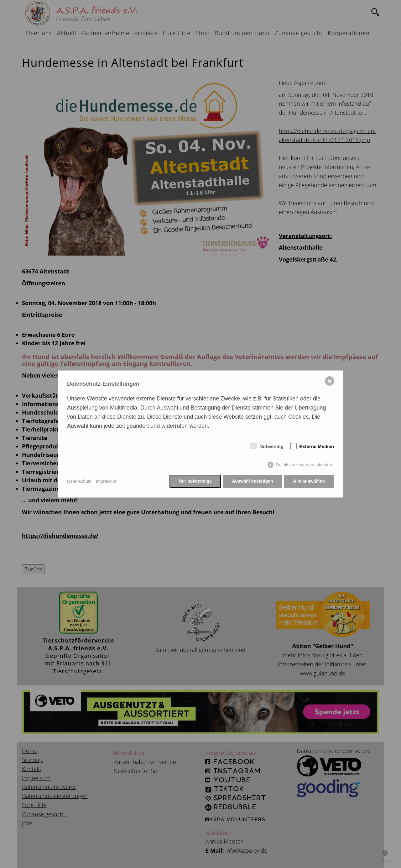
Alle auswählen (309, 481)
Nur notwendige (195, 481)
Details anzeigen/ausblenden (304, 465)
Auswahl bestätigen (252, 481)
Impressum (107, 481)
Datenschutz (79, 481)
